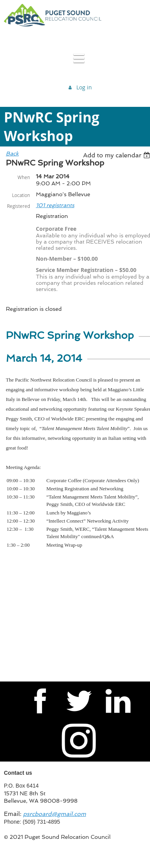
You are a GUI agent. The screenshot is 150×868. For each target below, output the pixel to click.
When (24, 177)
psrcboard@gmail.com (55, 814)
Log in (84, 87)
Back (12, 153)
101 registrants (55, 205)
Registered (19, 206)
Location (21, 195)
